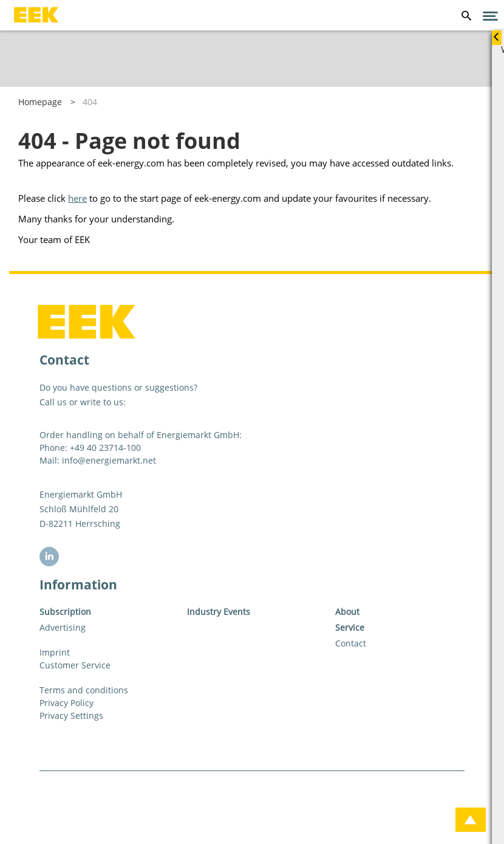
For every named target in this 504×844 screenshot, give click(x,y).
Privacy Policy (66, 703)
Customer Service (75, 665)
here (77, 198)
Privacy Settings (71, 715)
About (347, 612)
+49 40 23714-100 (105, 448)
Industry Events (219, 612)
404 (90, 102)
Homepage (40, 102)
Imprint (55, 652)
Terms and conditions (84, 690)
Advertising (63, 627)
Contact (351, 643)
